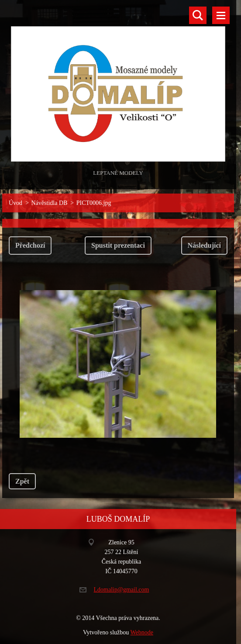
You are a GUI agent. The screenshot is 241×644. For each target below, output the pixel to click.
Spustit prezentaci (118, 245)
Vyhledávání (198, 15)
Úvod (15, 203)
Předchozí (30, 245)
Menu (221, 15)
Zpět (22, 481)
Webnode (142, 632)
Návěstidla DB (50, 203)
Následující (204, 245)
